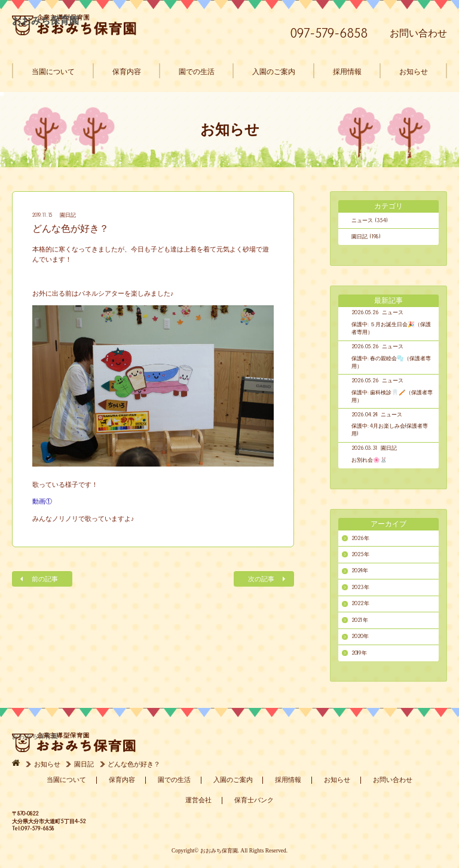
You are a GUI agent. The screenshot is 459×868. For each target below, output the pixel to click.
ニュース (393, 312)
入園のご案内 (274, 72)
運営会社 (198, 800)
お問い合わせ (418, 33)
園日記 (68, 215)
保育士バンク (254, 800)
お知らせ (414, 72)
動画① (42, 502)
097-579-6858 (329, 33)
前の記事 (45, 579)
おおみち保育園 (74, 25)
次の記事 (261, 579)
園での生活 (197, 72)
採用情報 (347, 72)
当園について (53, 72)
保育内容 (127, 72)
